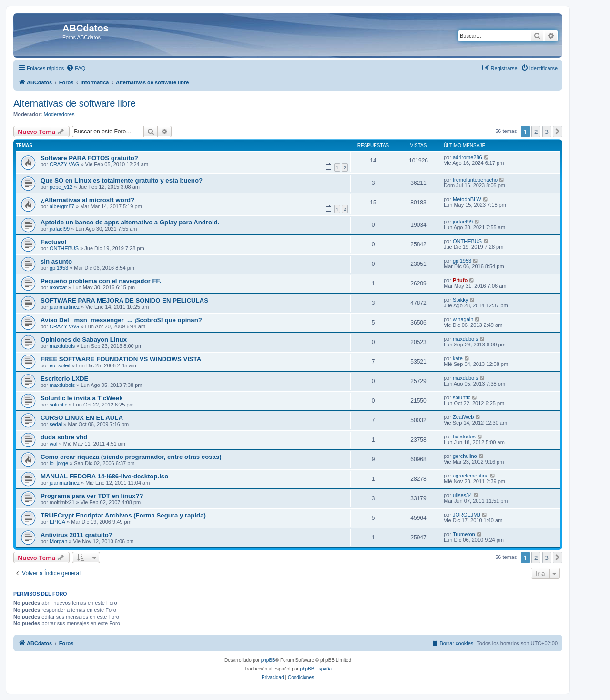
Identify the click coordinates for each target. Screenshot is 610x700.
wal (54, 444)
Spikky (460, 300)
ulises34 (462, 495)
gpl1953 (59, 268)
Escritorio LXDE (64, 379)
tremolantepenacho (475, 180)
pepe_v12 (61, 187)
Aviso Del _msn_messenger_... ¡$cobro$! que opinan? (121, 320)
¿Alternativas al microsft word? (87, 200)
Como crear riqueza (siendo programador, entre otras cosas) (131, 457)
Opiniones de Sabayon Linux (84, 340)
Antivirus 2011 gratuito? (76, 535)
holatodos (464, 436)
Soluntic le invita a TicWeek (81, 398)
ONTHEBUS (64, 248)
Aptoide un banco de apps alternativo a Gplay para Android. (130, 222)
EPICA (57, 522)
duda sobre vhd (64, 437)
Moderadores (59, 114)
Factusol (53, 242)
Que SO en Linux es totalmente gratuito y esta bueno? (122, 180)
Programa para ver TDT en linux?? (92, 496)
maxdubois (62, 346)
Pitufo (460, 280)
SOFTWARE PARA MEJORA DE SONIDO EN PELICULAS (124, 300)
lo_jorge (59, 463)
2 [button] (536, 132)
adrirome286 (468, 157)
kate (458, 358)
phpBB (268, 660)
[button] (558, 132)
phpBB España (316, 669)
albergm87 (62, 206)
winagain (463, 319)
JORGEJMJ (467, 515)
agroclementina (471, 476)
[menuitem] (76, 68)
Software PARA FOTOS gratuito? (89, 158)
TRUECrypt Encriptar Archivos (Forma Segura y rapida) (123, 515)
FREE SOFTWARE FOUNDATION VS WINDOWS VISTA (121, 359)
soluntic (58, 405)
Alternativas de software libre (75, 103)
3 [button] (547, 132)
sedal (56, 424)
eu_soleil (60, 365)
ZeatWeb (463, 417)
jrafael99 (60, 229)
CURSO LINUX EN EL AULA (82, 418)
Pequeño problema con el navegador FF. (101, 281)
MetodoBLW (467, 199)
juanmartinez (65, 307)
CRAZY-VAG (64, 164)
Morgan (58, 541)
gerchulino (465, 456)
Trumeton (464, 534)
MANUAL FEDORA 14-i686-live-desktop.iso (104, 476)
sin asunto (56, 261)
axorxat (58, 287)
